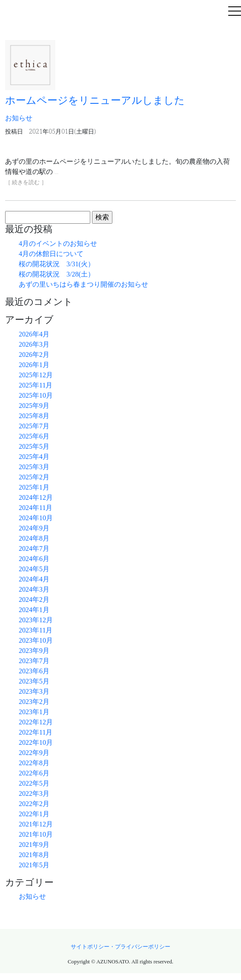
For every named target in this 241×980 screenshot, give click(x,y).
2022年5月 (34, 783)
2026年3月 (34, 344)
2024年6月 (34, 559)
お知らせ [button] (19, 118)
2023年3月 (34, 691)
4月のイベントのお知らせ (58, 244)
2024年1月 (34, 610)
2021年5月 (34, 865)
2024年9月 (34, 528)
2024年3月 (34, 589)
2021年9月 (34, 845)
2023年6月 (34, 671)
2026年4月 (34, 334)
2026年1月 (34, 365)
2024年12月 (36, 497)
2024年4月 (34, 579)
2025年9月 (34, 406)
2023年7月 (34, 661)
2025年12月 (36, 375)
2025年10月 (36, 395)
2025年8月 (34, 416)
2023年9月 (34, 651)
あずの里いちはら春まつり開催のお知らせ (83, 284)
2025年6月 (34, 436)
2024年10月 (36, 518)
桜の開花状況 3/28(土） (57, 274)
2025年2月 (34, 477)
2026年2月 (34, 355)
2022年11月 (36, 732)
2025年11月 (36, 385)
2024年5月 (34, 569)
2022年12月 (36, 722)
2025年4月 (34, 457)
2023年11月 (36, 630)
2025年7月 (34, 426)
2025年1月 (34, 487)
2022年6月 (34, 773)
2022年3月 (34, 793)
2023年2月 (34, 702)
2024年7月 (34, 548)
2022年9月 (34, 753)
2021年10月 (36, 834)
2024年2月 (34, 600)
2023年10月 (36, 640)
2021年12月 (36, 824)
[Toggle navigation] (235, 12)
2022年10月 (36, 742)
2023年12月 (36, 620)
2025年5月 (34, 446)
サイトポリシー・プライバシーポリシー (120, 947)
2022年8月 (34, 763)
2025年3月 (34, 467)
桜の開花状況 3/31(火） (57, 264)
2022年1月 (34, 814)
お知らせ (32, 896)
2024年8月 (34, 538)
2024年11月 (36, 508)
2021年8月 (34, 855)
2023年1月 (34, 712)
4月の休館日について (51, 254)
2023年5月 (34, 681)
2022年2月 (34, 804)
